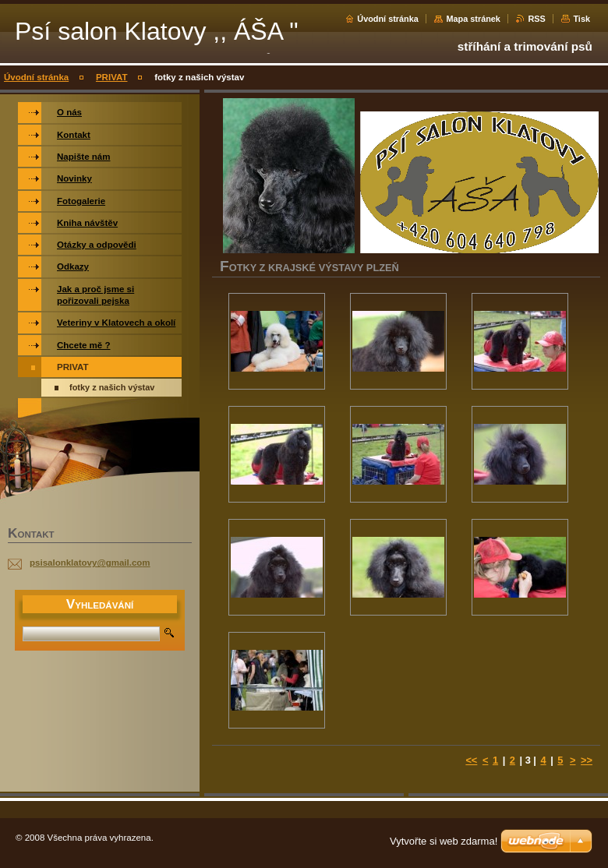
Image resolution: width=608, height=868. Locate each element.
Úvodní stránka (388, 19)
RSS (536, 19)
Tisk (581, 19)
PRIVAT (112, 77)
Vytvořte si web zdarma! (444, 841)
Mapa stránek (473, 19)
